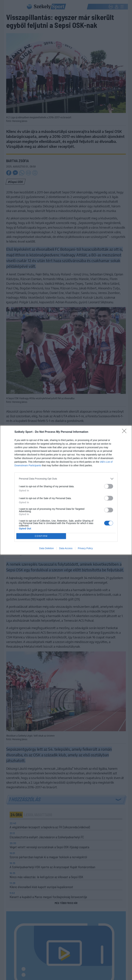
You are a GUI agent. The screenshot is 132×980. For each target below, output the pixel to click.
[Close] (125, 432)
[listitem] (66, 479)
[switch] (109, 486)
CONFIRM (41, 536)
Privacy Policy (85, 548)
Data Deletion (46, 548)
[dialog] (66, 490)
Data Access (66, 548)
